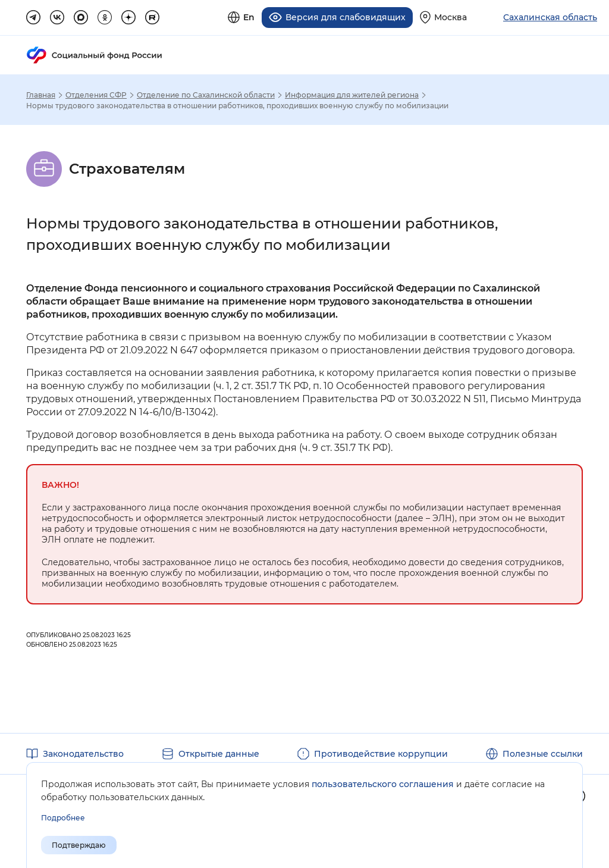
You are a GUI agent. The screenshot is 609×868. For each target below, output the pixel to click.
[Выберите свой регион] (443, 17)
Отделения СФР (96, 94)
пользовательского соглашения (383, 784)
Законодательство (83, 753)
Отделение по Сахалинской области (206, 94)
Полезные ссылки (543, 753)
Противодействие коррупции (381, 753)
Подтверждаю (79, 845)
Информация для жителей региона (352, 94)
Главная (41, 94)
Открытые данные (219, 753)
